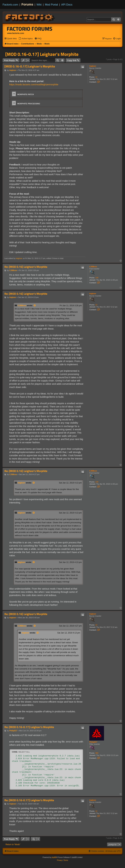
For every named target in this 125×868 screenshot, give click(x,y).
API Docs (67, 5)
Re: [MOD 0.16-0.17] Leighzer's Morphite (29, 727)
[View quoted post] (35, 306)
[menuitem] (26, 39)
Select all (24, 752)
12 (96, 77)
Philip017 (93, 742)
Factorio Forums (30, 29)
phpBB (54, 857)
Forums (27, 4)
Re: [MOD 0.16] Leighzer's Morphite (26, 267)
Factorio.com (10, 5)
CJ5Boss (93, 267)
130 (97, 278)
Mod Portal (51, 5)
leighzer (93, 66)
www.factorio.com (16, 33)
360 (97, 753)
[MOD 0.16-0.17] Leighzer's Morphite (42, 54)
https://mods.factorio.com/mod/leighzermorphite (34, 84)
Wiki (39, 5)
